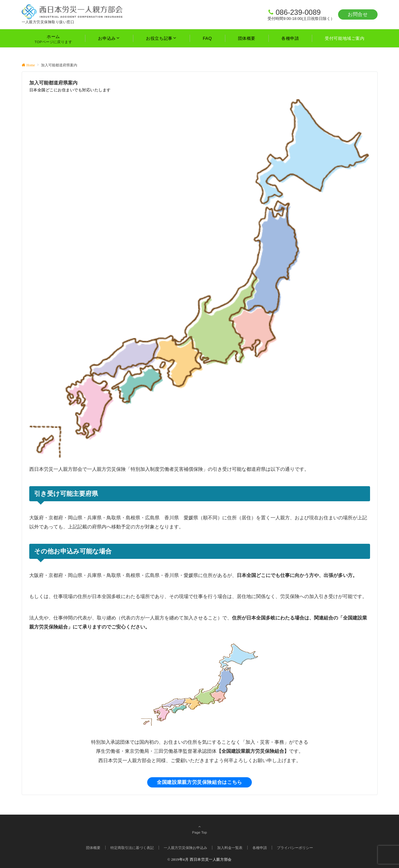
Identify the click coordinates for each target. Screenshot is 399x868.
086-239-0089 (298, 12)
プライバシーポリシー (295, 848)
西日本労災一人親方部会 (211, 860)
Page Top (200, 829)
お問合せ (358, 14)
